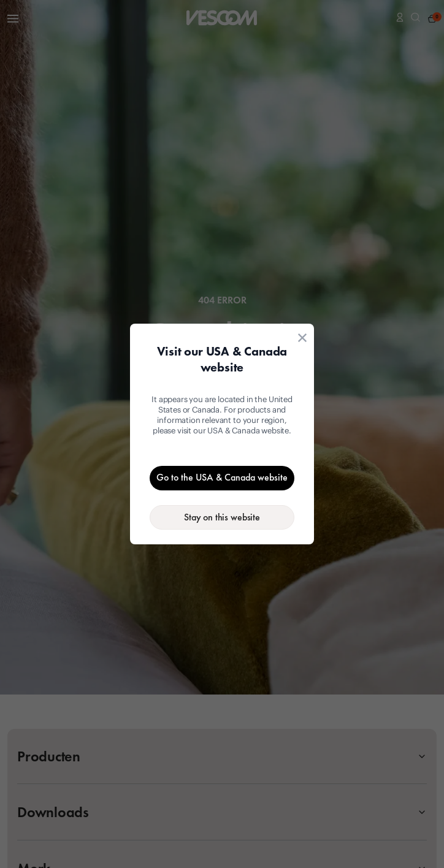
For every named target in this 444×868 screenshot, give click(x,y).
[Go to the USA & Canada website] (222, 478)
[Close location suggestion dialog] (302, 338)
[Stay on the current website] (222, 517)
